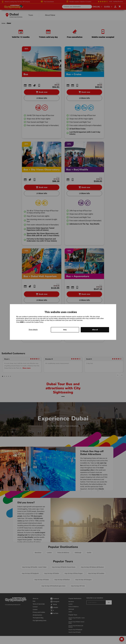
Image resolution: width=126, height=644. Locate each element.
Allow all (95, 330)
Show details (33, 329)
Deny (65, 330)
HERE (22, 322)
